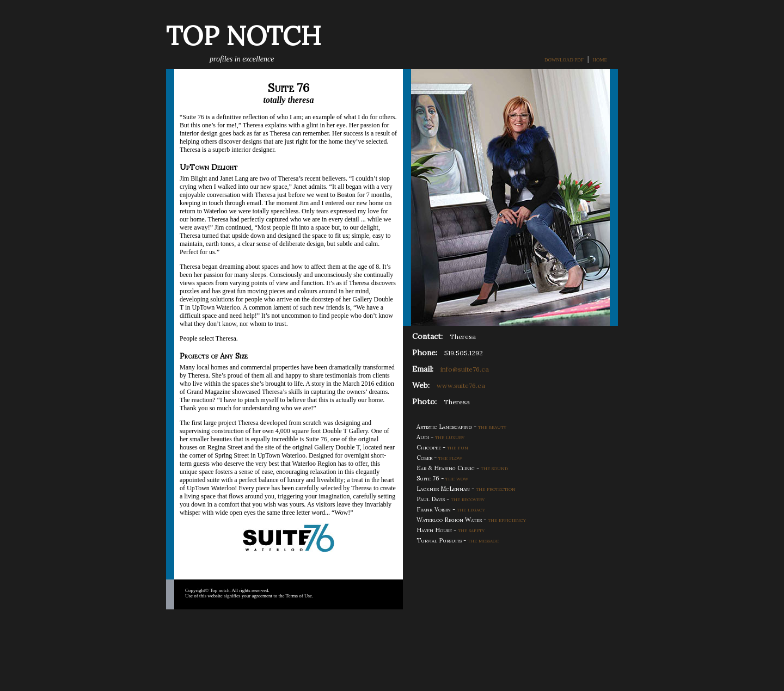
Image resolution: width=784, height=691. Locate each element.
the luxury (450, 437)
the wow (457, 478)
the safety (471, 530)
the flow (450, 458)
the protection (496, 489)
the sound (494, 468)
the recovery (468, 499)
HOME (600, 60)
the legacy (471, 509)
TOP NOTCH (244, 36)
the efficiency (507, 520)
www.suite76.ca (461, 385)
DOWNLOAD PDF (564, 60)
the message (483, 540)
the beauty (492, 427)
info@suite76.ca (465, 369)
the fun (458, 447)
